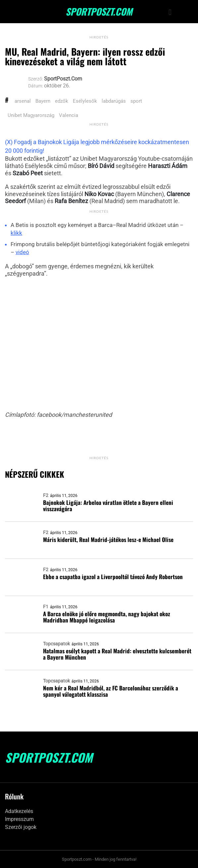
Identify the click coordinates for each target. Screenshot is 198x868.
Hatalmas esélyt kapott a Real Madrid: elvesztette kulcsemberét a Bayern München (117, 654)
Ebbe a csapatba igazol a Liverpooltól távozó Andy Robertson (113, 577)
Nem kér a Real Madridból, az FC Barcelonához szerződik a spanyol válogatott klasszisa (111, 691)
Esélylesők (85, 101)
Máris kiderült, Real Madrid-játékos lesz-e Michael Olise (108, 540)
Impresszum (19, 819)
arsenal (23, 101)
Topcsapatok (56, 644)
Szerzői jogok (21, 827)
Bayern (43, 101)
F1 (46, 607)
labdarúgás (114, 101)
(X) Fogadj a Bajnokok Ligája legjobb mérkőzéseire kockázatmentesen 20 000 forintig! (97, 146)
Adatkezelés (19, 811)
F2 (46, 495)
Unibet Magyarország (31, 115)
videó (22, 252)
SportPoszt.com (99, 12)
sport (136, 101)
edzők (62, 101)
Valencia (69, 115)
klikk (16, 233)
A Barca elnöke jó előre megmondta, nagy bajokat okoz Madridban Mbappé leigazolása (107, 617)
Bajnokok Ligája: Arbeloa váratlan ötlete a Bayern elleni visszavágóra (108, 506)
